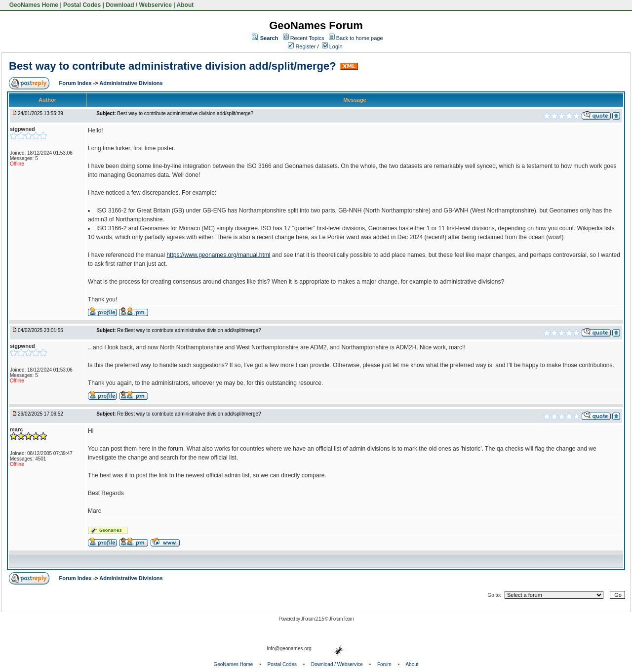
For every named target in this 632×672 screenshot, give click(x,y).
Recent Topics (307, 38)
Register (302, 46)
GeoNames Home (33, 5)
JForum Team (341, 619)
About (185, 5)
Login (332, 46)
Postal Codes (82, 5)
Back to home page (360, 38)
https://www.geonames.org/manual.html (218, 255)
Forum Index (76, 83)
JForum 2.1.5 (313, 619)
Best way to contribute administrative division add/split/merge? (173, 66)
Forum (384, 664)
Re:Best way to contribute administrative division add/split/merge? (189, 330)
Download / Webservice (139, 5)
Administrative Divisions (131, 83)
